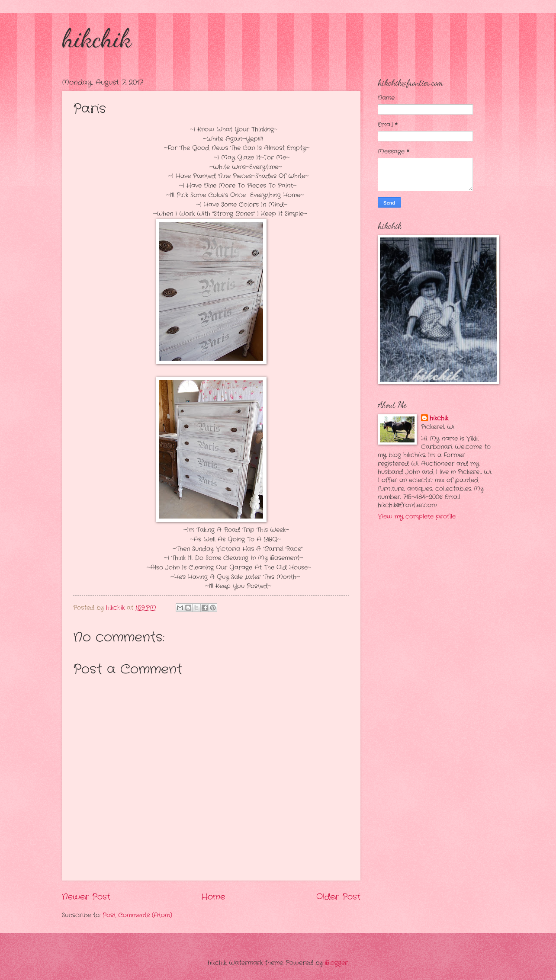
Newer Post (86, 897)
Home (213, 897)
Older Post (338, 897)
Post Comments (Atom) (137, 915)
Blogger (336, 963)
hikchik (97, 38)
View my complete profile (417, 517)
